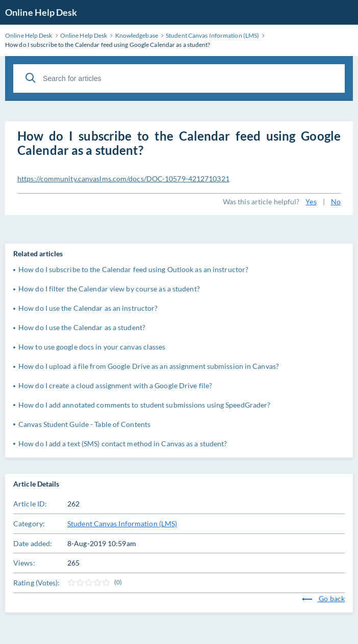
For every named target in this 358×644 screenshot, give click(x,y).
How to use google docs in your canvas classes (92, 347)
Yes (311, 202)
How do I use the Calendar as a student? (82, 327)
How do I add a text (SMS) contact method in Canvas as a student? (123, 444)
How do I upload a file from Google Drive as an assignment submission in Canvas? (149, 366)
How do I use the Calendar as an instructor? (88, 308)
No (336, 202)
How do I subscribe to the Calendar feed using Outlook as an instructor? (133, 269)
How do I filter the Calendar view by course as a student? (109, 289)
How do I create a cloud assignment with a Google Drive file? (115, 385)
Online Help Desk (41, 12)
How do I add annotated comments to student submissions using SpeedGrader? (144, 405)
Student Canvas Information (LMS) (122, 524)
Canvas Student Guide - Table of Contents (84, 424)
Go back (323, 598)
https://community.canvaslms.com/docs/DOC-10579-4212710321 (123, 179)
